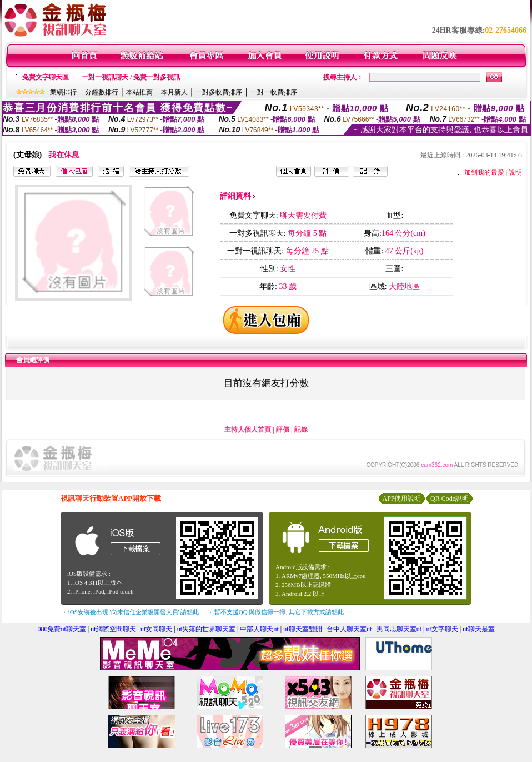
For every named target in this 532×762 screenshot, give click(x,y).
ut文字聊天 (442, 629)
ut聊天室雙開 (302, 629)
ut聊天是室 (478, 629)
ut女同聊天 (156, 629)
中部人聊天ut (259, 629)
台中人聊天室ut (349, 629)
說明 (515, 172)
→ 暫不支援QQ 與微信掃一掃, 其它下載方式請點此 (275, 612)
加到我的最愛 (484, 172)
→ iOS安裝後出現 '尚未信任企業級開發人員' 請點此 (130, 612)
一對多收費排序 (219, 92)
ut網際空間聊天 (113, 629)
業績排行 (63, 92)
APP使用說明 (401, 499)
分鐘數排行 (102, 92)
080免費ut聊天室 (61, 629)
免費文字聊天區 (46, 77)
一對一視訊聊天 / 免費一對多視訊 (131, 77)
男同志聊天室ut (399, 629)
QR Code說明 (450, 499)
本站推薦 (139, 92)
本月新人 (174, 92)
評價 (283, 430)
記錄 (301, 430)
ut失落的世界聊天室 (206, 629)
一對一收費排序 (274, 92)
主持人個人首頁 (248, 430)
